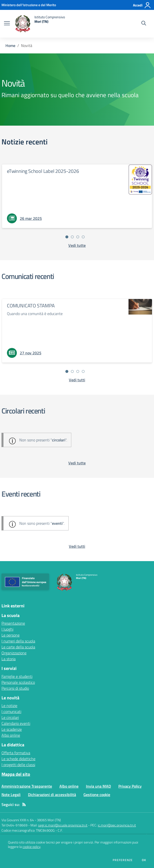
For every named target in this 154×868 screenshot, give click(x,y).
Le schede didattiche (18, 759)
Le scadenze (12, 729)
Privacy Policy (130, 786)
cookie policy (31, 847)
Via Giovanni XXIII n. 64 (18, 820)
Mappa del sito (16, 774)
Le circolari (10, 717)
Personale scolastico (18, 682)
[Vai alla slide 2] (72, 237)
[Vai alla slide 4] (83, 237)
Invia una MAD (98, 786)
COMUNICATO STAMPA (31, 306)
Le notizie (9, 706)
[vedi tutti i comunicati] (77, 380)
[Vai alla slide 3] (78, 237)
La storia (9, 659)
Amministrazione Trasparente (27, 786)
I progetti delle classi (18, 765)
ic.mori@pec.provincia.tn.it (117, 825)
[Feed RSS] (24, 804)
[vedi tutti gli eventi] (77, 546)
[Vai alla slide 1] (67, 237)
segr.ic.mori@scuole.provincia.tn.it (63, 825)
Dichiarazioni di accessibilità (52, 795)
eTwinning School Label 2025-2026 (43, 171)
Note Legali (11, 795)
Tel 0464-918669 (14, 825)
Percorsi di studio (15, 688)
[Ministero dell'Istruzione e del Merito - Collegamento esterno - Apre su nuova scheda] (29, 5)
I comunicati (11, 711)
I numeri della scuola (18, 641)
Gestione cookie (97, 795)
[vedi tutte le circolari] (77, 463)
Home (10, 46)
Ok (144, 860)
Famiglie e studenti (17, 676)
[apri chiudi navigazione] (7, 24)
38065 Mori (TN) (49, 820)
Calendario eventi (16, 723)
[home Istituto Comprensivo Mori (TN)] (40, 24)
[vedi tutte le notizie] (77, 245)
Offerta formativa (16, 753)
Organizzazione (14, 653)
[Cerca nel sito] (144, 24)
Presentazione (13, 623)
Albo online (11, 735)
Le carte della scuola (18, 647)
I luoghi (7, 629)
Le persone (11, 635)
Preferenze (123, 860)
